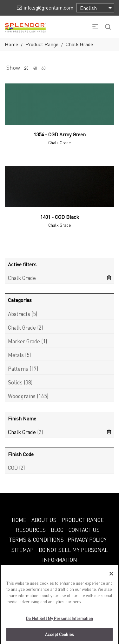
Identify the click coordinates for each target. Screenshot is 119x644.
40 (35, 68)
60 (43, 68)
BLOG (57, 530)
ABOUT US (44, 520)
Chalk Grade (22, 327)
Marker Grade (24, 341)
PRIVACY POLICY (87, 540)
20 (26, 68)
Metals (16, 355)
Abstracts (19, 314)
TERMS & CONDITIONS (36, 540)
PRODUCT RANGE (83, 520)
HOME (19, 520)
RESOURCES (31, 530)
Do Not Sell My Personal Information (60, 621)
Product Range (42, 44)
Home (11, 44)
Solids (15, 382)
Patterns (18, 369)
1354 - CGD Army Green (60, 134)
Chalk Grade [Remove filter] (22, 278)
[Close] (111, 576)
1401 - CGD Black (60, 217)
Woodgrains (22, 396)
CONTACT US (84, 530)
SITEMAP (23, 550)
